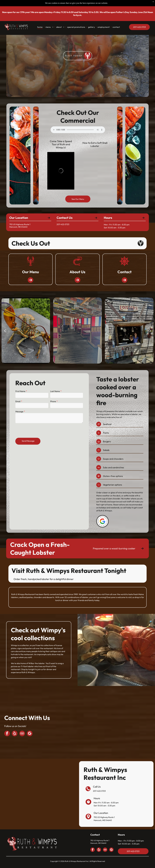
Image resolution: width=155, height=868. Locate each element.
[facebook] (7, 734)
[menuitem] (40, 27)
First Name (21, 393)
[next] (150, 331)
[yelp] (15, 734)
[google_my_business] (30, 734)
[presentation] (35, 431)
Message (20, 413)
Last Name (55, 393)
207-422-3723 (99, 791)
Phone (53, 403)
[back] (5, 331)
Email (19, 403)
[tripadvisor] (22, 734)
